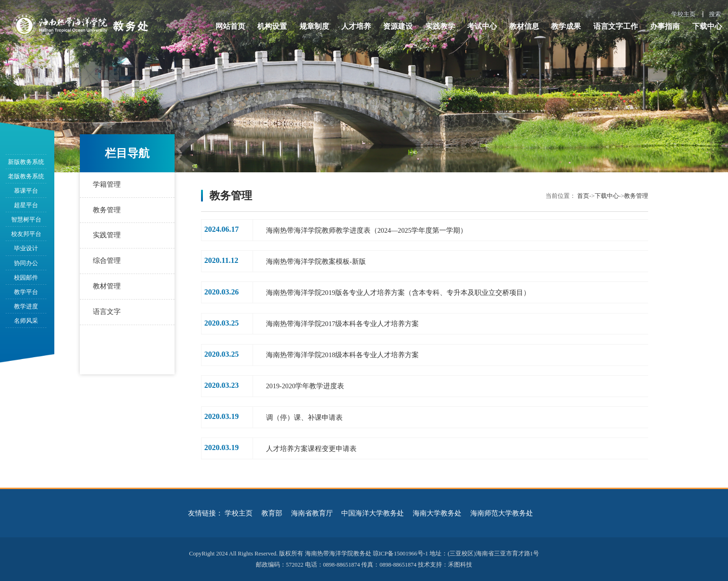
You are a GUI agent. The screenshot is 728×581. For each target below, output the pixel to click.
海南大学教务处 (437, 513)
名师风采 (26, 321)
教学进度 (26, 306)
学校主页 (683, 14)
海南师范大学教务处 (502, 513)
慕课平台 (26, 191)
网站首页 (230, 26)
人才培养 (356, 26)
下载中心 (707, 26)
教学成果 (566, 26)
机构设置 (272, 26)
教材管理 (107, 286)
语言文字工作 (616, 26)
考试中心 (482, 26)
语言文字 (107, 312)
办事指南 (665, 26)
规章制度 (314, 26)
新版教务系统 (26, 162)
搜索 (715, 14)
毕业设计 (26, 248)
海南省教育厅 (312, 513)
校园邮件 (26, 277)
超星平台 (26, 205)
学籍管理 (107, 184)
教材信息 (524, 26)
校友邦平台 (26, 234)
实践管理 (107, 235)
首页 (583, 196)
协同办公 (26, 263)
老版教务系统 (26, 176)
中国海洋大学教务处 (373, 513)
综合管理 (107, 261)
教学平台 (26, 292)
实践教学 (440, 26)
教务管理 (107, 210)
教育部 (272, 513)
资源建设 (398, 26)
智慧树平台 (26, 219)
